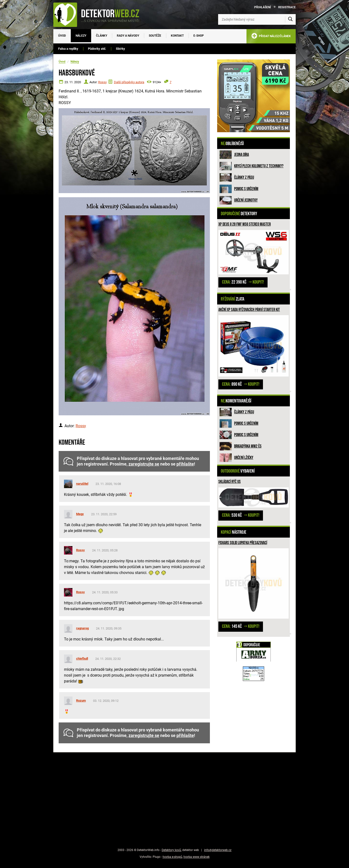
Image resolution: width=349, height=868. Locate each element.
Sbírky (120, 49)
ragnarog (82, 628)
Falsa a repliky (68, 49)
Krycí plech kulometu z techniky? (259, 166)
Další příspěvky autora (129, 82)
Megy (80, 514)
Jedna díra (242, 155)
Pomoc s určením (246, 189)
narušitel (82, 484)
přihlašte (185, 464)
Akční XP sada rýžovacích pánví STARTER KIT (249, 310)
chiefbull (82, 659)
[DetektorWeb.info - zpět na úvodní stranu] (99, 15)
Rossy (102, 82)
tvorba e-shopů (172, 857)
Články (102, 36)
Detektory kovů (171, 850)
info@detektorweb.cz (218, 850)
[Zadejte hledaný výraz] (257, 19)
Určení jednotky (246, 200)
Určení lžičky (244, 458)
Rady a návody (128, 36)
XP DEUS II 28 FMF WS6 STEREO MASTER (245, 224)
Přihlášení (263, 7)
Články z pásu (244, 177)
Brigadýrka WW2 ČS (248, 446)
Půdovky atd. (97, 49)
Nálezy (81, 36)
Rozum (81, 700)
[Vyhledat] (290, 19)
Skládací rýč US (230, 482)
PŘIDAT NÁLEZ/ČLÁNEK (271, 37)
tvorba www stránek (197, 857)
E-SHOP (199, 36)
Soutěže (155, 36)
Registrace (287, 7)
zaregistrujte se (144, 464)
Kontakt (177, 36)
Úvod (62, 36)
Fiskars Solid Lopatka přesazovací (243, 543)
